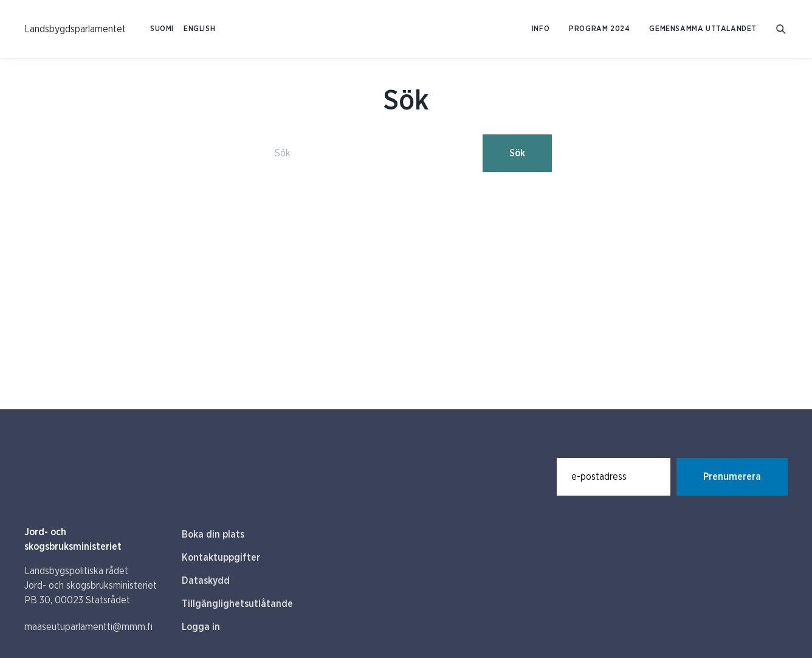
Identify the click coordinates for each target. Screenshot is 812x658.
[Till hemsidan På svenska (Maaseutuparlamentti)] (75, 29)
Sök (517, 153)
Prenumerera (732, 477)
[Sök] (368, 153)
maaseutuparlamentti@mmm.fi (88, 627)
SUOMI (162, 29)
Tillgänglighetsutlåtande (237, 604)
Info (541, 29)
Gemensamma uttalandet (703, 29)
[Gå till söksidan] (782, 29)
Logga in (201, 627)
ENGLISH (199, 29)
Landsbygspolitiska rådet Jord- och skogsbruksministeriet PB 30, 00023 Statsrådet (91, 586)
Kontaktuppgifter (221, 558)
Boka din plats (213, 535)
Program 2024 (599, 29)
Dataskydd (206, 581)
